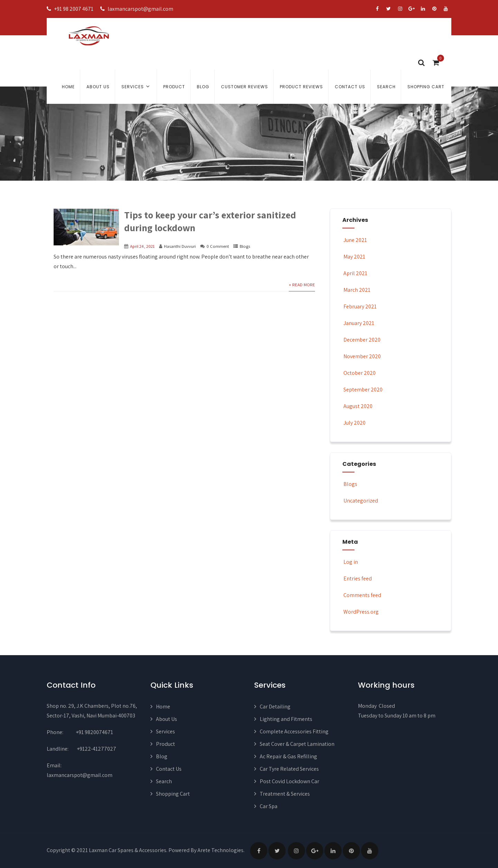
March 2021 (357, 290)
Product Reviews (301, 87)
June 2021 (355, 240)
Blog (203, 87)
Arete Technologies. (221, 850)
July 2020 (354, 423)
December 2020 (362, 340)
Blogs (245, 246)
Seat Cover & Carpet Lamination (297, 744)
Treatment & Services (285, 794)
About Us (98, 87)
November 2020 (362, 356)
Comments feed (362, 595)
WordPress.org (361, 612)
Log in (350, 562)
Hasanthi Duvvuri (180, 246)
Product (174, 87)
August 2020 (358, 406)
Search (386, 87)
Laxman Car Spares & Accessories (128, 850)
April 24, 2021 (142, 246)
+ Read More (302, 285)
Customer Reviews (245, 87)
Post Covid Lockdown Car (289, 781)
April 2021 (355, 273)
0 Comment (218, 246)
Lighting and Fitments (286, 719)
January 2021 (359, 323)
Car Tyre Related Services (289, 769)
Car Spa (269, 806)
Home (68, 87)
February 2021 (360, 306)
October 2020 (359, 373)
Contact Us (350, 87)
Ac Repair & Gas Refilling (288, 756)
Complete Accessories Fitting (294, 731)
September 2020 (363, 390)
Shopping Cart (426, 87)
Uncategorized (360, 501)
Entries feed (357, 578)
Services (136, 86)
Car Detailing (275, 707)
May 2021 (354, 257)
